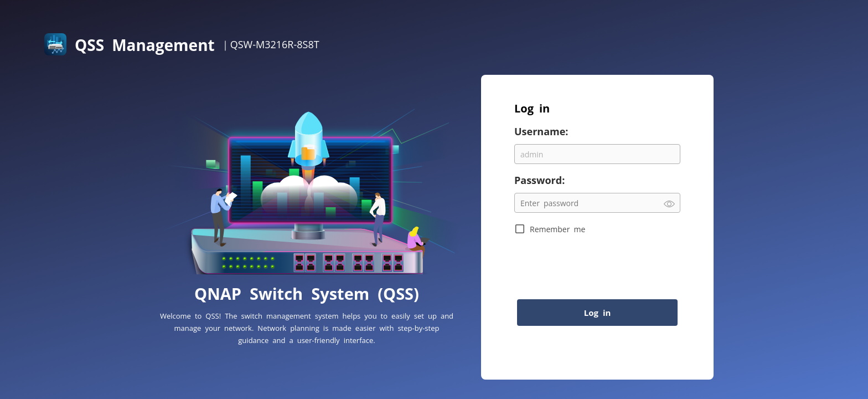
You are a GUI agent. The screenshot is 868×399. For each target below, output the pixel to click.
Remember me (557, 229)
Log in (598, 312)
